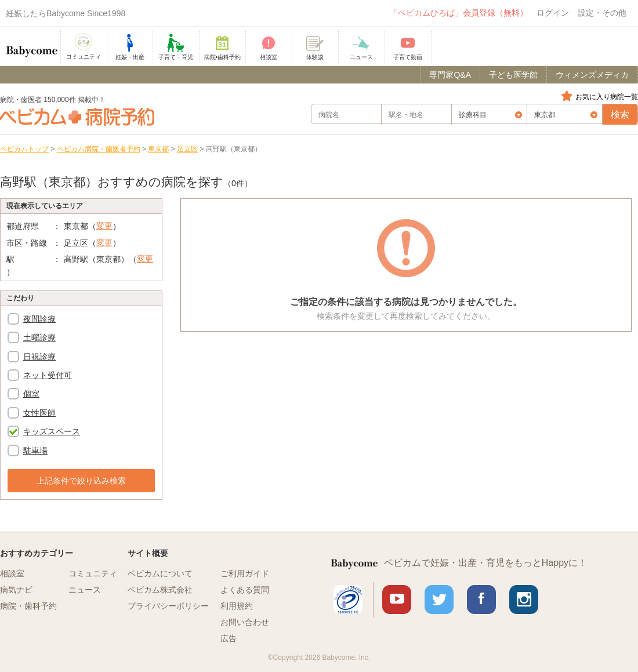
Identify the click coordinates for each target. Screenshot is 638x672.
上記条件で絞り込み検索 (81, 481)
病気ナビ (16, 590)
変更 (104, 226)
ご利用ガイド (245, 573)
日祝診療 (39, 357)
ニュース (85, 590)
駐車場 (35, 451)
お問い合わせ (245, 622)
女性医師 (39, 413)
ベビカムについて (160, 573)
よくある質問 (245, 590)
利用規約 (237, 606)
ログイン (553, 13)
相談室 (12, 573)
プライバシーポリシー (168, 606)
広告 (229, 638)
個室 (31, 394)
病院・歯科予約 (28, 606)
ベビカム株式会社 (160, 590)
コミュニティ (93, 573)
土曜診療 (39, 337)
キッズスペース (52, 431)
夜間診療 (39, 319)
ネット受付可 (48, 375)
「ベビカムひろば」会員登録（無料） (459, 13)
